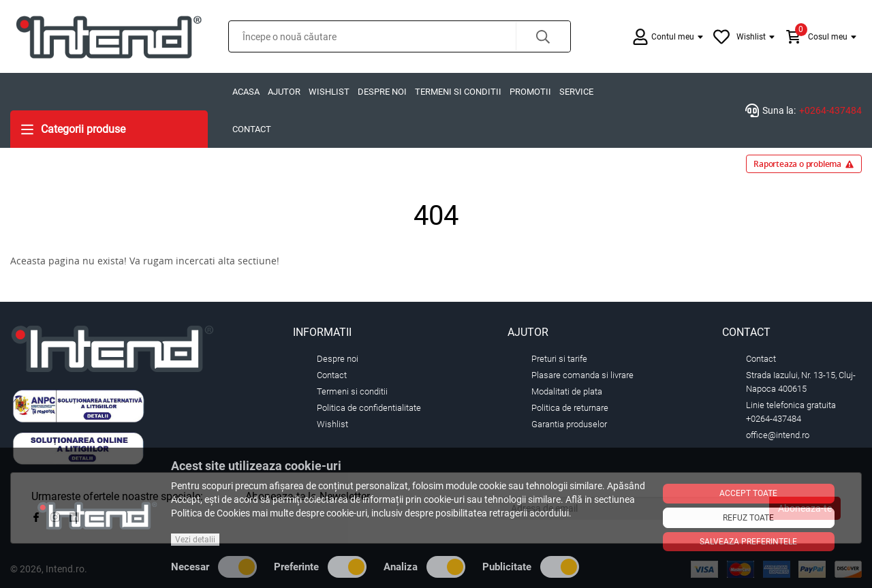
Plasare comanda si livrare (582, 375)
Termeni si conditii (458, 92)
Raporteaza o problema (804, 164)
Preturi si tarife (559, 359)
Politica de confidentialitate (369, 408)
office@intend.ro (778, 435)
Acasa (246, 92)
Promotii (530, 92)
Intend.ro (65, 569)
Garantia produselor (569, 424)
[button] (543, 36)
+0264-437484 (830, 110)
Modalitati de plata (567, 391)
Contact (252, 129)
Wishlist (329, 92)
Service (576, 92)
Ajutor (284, 92)
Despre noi (382, 92)
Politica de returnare (570, 408)
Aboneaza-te (805, 508)
